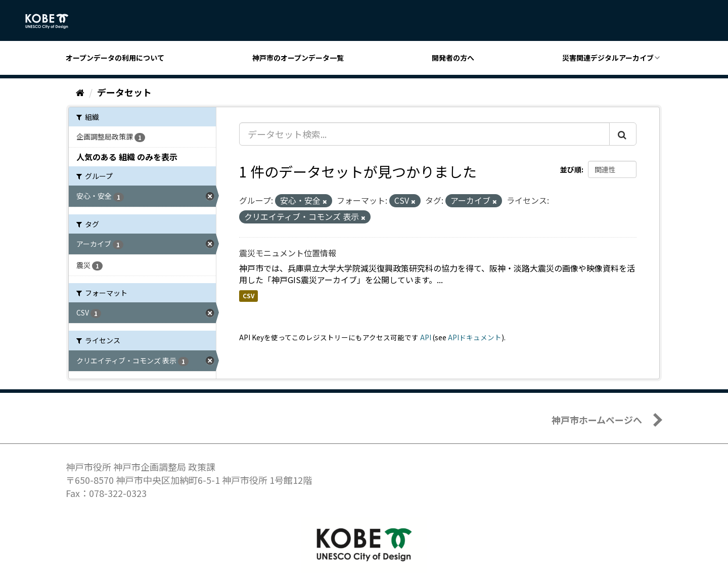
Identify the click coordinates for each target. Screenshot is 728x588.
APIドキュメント (475, 337)
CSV (248, 296)
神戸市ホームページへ (597, 420)
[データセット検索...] (424, 134)
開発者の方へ (453, 58)
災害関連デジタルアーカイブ (608, 58)
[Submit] (623, 134)
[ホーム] (80, 92)
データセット (124, 92)
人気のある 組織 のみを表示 (127, 157)
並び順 (571, 169)
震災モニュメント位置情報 (288, 253)
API (426, 337)
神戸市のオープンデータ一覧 (298, 58)
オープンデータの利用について (115, 58)
